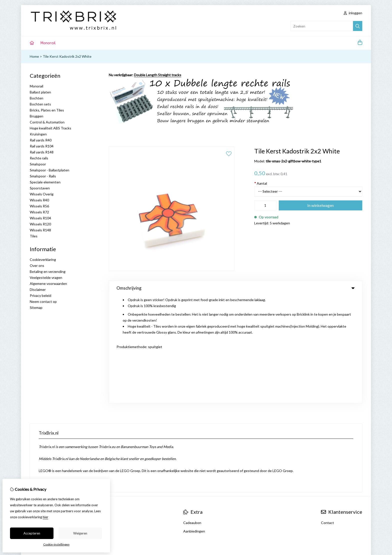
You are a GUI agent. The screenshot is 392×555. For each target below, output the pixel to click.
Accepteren (32, 533)
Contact (327, 428)
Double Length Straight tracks (158, 75)
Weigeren (80, 533)
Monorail (48, 43)
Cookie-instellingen (56, 544)
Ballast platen (40, 92)
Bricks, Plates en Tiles (47, 110)
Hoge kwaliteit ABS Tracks (50, 128)
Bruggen (36, 116)
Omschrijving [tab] (235, 288)
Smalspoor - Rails (43, 176)
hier (45, 517)
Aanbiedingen (194, 437)
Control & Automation (47, 122)
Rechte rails (39, 158)
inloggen (353, 13)
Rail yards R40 (41, 140)
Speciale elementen (45, 182)
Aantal (261, 183)
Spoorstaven (40, 188)
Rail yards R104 (42, 146)
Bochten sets (40, 104)
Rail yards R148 (42, 152)
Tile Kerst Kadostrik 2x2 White (67, 56)
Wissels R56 (39, 206)
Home (34, 56)
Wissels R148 (40, 230)
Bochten (36, 98)
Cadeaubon (192, 428)
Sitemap (36, 307)
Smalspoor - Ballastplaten (49, 170)
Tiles (34, 236)
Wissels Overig (42, 194)
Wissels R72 (39, 212)
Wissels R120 (40, 224)
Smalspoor (38, 164)
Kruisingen (38, 134)
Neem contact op (43, 301)
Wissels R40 (39, 200)
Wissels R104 (40, 218)
